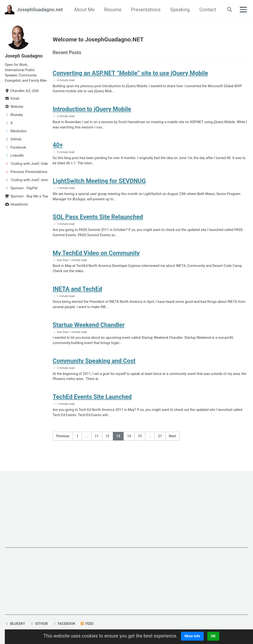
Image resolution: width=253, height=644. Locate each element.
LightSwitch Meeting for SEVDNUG (99, 183)
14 (129, 442)
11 (97, 442)
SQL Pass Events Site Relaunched (98, 220)
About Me (83, 10)
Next (172, 442)
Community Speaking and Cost (94, 366)
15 (140, 442)
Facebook (65, 624)
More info (194, 636)
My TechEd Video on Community (96, 256)
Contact (207, 10)
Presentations (145, 10)
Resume (112, 10)
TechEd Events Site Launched (92, 402)
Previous (63, 442)
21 (160, 442)
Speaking (179, 10)
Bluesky (15, 624)
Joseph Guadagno (24, 56)
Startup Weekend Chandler (89, 329)
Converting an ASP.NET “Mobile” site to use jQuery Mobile (130, 74)
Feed (88, 624)
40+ (58, 147)
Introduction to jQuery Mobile (92, 111)
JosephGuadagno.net (40, 10)
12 (107, 442)
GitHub (39, 624)
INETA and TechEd (77, 293)
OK (215, 636)
